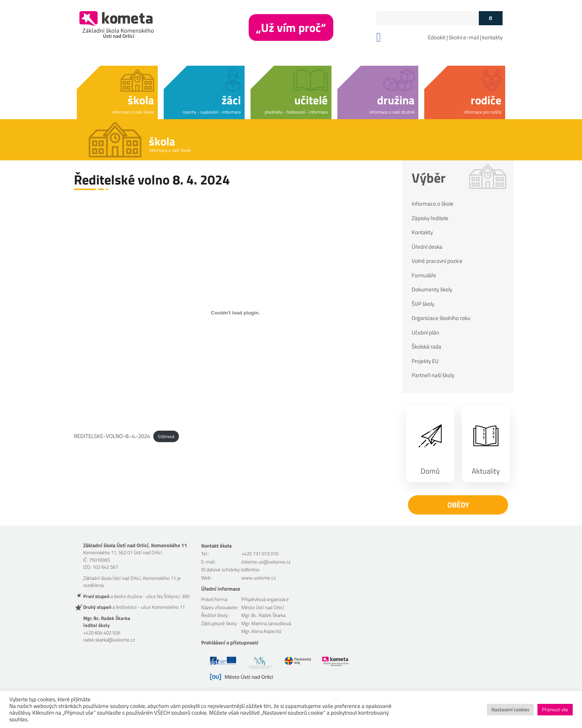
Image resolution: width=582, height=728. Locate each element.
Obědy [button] (458, 505)
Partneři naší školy (433, 375)
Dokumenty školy (432, 290)
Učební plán (425, 333)
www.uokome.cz (259, 578)
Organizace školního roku (441, 318)
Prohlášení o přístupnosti (230, 642)
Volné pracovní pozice (437, 261)
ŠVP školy (423, 304)
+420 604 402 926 (102, 633)
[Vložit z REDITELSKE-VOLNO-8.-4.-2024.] (235, 313)
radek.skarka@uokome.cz (109, 640)
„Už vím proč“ (291, 27)
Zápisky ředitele (430, 218)
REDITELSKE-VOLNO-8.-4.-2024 (112, 436)
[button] (117, 91)
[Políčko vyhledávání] (428, 18)
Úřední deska (427, 247)
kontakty (492, 37)
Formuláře (424, 275)
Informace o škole (433, 204)
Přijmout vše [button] (555, 709)
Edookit (437, 37)
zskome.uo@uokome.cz (266, 562)
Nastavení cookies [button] (510, 709)
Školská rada (426, 347)
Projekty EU (425, 361)
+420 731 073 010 (260, 554)
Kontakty (422, 232)
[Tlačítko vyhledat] (491, 18)
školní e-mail (464, 37)
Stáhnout (166, 436)
